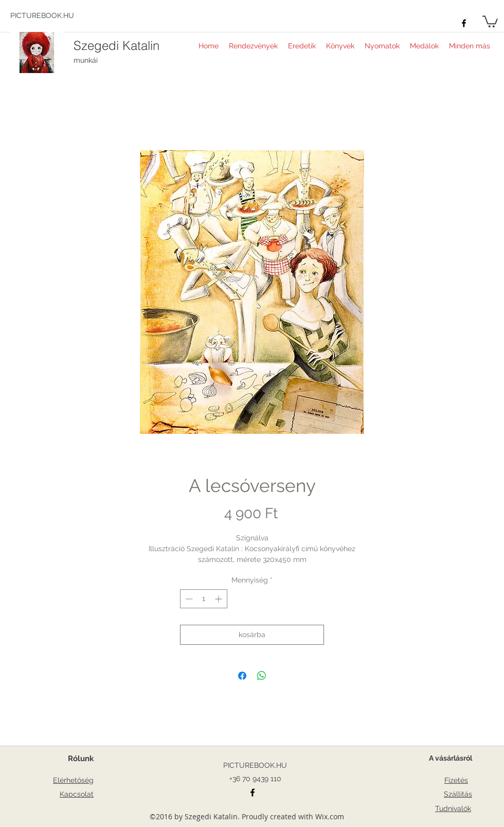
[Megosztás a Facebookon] (242, 676)
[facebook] (464, 23)
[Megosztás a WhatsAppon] (262, 676)
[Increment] (219, 599)
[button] (490, 21)
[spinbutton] (204, 599)
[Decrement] (188, 599)
